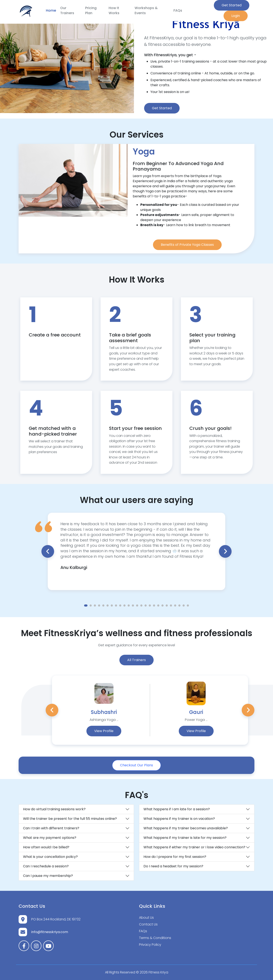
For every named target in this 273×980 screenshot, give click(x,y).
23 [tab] (179, 605)
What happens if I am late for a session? (177, 809)
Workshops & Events (146, 10)
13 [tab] (137, 605)
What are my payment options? (50, 838)
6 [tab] (108, 605)
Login (236, 16)
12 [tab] (133, 605)
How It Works (114, 10)
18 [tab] (158, 605)
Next (225, 551)
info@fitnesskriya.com (50, 932)
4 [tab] (99, 605)
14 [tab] (141, 605)
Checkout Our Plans (136, 765)
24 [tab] (184, 605)
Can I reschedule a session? (46, 866)
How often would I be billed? (46, 847)
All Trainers (136, 660)
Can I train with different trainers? (51, 828)
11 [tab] (129, 605)
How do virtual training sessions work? (54, 809)
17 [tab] (154, 605)
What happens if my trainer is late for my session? (185, 838)
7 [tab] (112, 605)
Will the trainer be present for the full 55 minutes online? (70, 819)
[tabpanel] (136, 546)
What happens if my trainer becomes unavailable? (186, 828)
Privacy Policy (150, 945)
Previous (48, 551)
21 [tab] (171, 605)
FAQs (178, 10)
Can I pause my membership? (48, 876)
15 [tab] (146, 605)
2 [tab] (91, 605)
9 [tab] (120, 605)
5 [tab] (103, 605)
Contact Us (148, 924)
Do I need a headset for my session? (173, 866)
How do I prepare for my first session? (175, 857)
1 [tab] (86, 605)
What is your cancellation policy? (50, 857)
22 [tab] (175, 605)
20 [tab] (167, 605)
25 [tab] (188, 605)
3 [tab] (95, 605)
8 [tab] (116, 605)
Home (51, 10)
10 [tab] (124, 605)
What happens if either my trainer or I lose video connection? (194, 847)
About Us (146, 918)
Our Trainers (67, 10)
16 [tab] (150, 605)
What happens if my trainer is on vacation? (179, 819)
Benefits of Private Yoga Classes (187, 245)
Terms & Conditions (155, 938)
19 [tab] (162, 605)
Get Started (232, 5)
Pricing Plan (91, 10)
